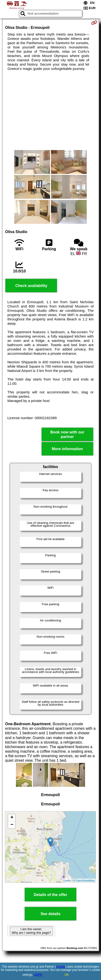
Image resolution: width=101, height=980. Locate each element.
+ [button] (12, 818)
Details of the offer (50, 895)
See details (50, 914)
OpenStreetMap (85, 881)
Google (61, 967)
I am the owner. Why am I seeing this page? (31, 931)
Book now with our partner (67, 434)
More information (67, 449)
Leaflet (67, 881)
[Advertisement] (50, 110)
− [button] (12, 825)
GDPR (38, 975)
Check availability (31, 286)
